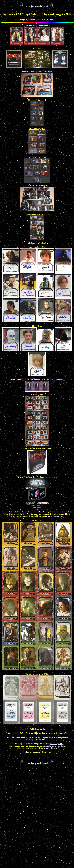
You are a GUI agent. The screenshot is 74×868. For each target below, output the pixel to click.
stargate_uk (49, 746)
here (28, 752)
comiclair (60, 746)
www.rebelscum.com (57, 737)
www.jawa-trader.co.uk (37, 6)
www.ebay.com (56, 744)
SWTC (31, 737)
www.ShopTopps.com (55, 516)
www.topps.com (41, 737)
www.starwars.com (37, 740)
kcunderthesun (50, 748)
